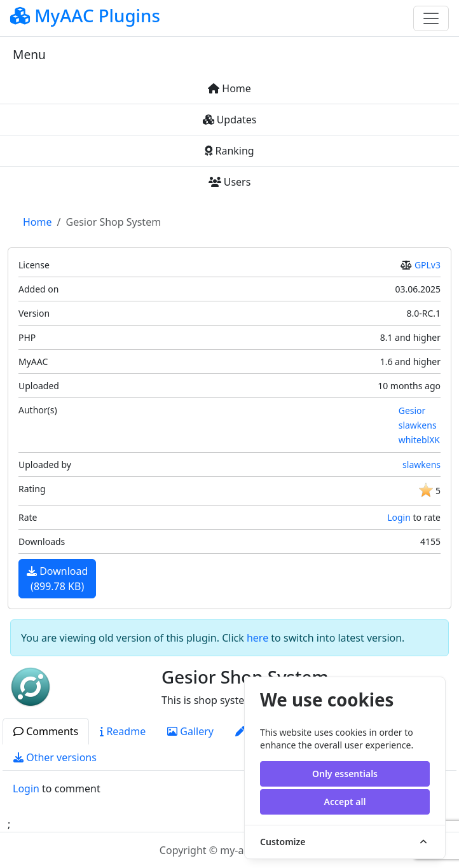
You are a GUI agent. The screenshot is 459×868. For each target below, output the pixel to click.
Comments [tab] (46, 731)
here (257, 638)
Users (230, 182)
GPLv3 (428, 265)
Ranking (229, 151)
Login (399, 517)
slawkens (418, 425)
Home (229, 88)
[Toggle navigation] (431, 18)
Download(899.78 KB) (57, 579)
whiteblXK (419, 440)
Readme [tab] (123, 731)
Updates (230, 120)
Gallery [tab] (190, 731)
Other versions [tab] (55, 757)
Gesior (412, 410)
